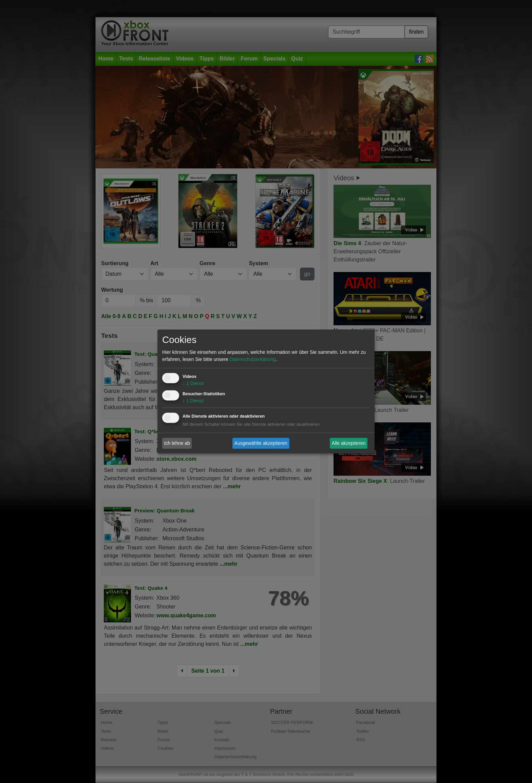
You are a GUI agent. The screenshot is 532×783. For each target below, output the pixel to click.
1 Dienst (193, 384)
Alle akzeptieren (349, 443)
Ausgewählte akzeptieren (261, 443)
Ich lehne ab (177, 443)
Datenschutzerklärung (252, 360)
